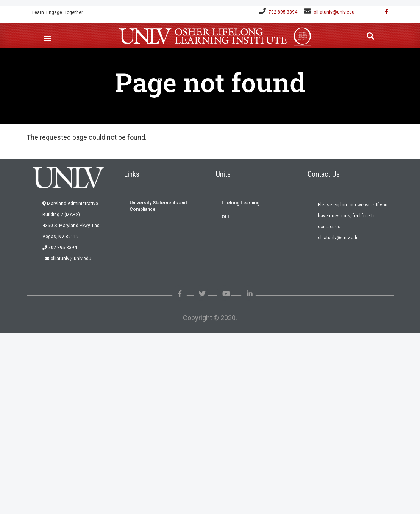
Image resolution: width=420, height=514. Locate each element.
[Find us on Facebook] (384, 12)
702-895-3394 (283, 12)
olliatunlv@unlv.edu (334, 12)
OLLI (227, 217)
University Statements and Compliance (158, 206)
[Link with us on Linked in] (250, 294)
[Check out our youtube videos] (226, 294)
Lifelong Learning (240, 203)
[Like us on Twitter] (202, 294)
